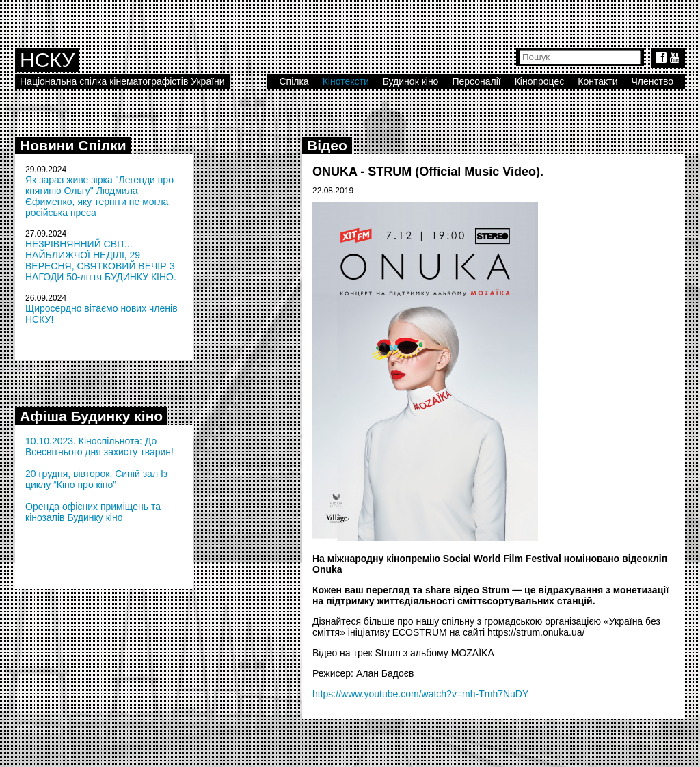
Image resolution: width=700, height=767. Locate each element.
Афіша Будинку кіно (91, 416)
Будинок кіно (411, 81)
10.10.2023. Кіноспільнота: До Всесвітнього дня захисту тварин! (99, 446)
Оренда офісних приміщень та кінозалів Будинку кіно (93, 512)
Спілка (294, 81)
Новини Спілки (73, 145)
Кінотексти (346, 81)
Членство (653, 81)
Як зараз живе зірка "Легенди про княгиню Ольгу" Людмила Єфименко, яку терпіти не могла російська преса (99, 196)
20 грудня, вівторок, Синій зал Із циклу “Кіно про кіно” (96, 479)
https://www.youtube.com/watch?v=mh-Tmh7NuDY (420, 694)
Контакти (597, 81)
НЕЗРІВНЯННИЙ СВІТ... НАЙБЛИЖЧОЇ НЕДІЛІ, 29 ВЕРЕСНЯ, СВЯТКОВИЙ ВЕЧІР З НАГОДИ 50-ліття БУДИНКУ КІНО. (101, 260)
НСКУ (47, 60)
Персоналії (476, 81)
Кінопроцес (540, 81)
